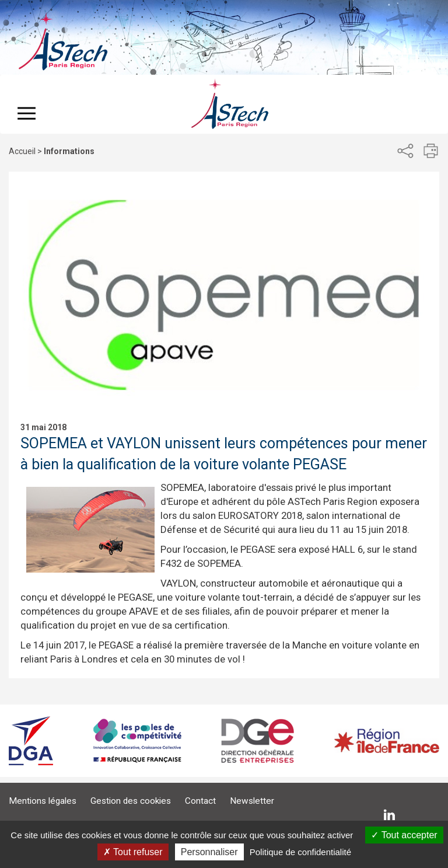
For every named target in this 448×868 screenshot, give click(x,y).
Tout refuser (133, 852)
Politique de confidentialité (300, 852)
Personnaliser (209, 852)
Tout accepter (404, 835)
